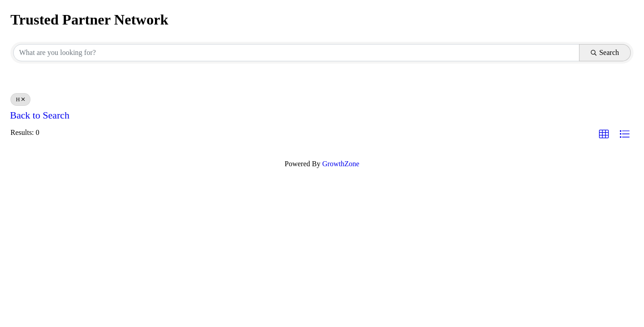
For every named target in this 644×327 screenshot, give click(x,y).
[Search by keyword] (296, 53)
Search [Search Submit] (605, 52)
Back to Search (40, 115)
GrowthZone (341, 164)
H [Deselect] (20, 99)
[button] (604, 134)
